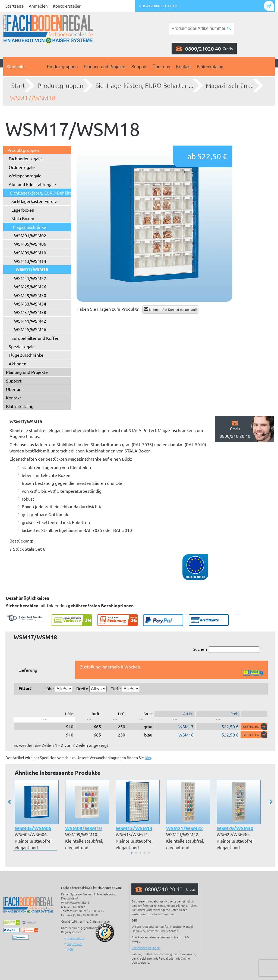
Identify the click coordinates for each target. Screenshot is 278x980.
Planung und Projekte (104, 67)
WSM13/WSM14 (30, 261)
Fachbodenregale (25, 158)
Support (139, 67)
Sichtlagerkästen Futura (34, 201)
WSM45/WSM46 (30, 329)
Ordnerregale (22, 167)
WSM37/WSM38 (30, 312)
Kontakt (183, 67)
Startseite (15, 6)
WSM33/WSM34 (30, 304)
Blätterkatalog (210, 67)
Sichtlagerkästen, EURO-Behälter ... (145, 85)
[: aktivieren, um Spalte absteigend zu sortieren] (44, 720)
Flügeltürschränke (26, 355)
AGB (70, 949)
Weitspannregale (25, 175)
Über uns (161, 67)
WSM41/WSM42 (30, 321)
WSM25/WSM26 (30, 286)
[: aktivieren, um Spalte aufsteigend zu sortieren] (89, 720)
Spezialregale (22, 346)
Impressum (75, 944)
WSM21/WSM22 (30, 278)
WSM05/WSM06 (30, 244)
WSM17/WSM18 (33, 98)
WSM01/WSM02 (30, 235)
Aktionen (18, 363)
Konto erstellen (67, 6)
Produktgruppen (62, 67)
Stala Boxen (23, 218)
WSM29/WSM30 (30, 295)
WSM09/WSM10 (30, 252)
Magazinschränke (230, 85)
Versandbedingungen (146, 948)
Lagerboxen (23, 210)
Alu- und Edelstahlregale (32, 184)
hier (148, 757)
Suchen (226, 649)
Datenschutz (76, 938)
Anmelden (38, 6)
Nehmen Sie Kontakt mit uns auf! (170, 309)
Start (18, 85)
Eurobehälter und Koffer (35, 338)
